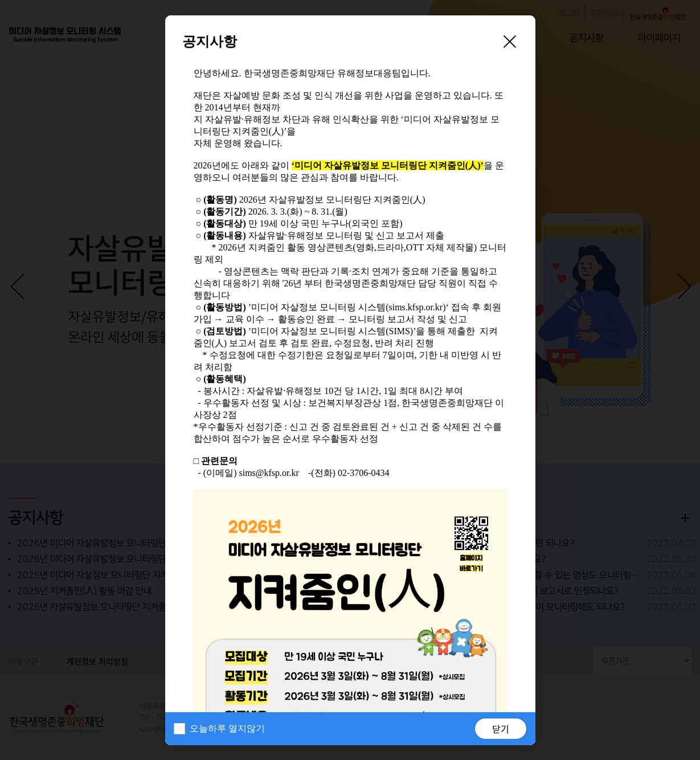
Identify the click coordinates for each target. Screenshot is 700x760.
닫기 (501, 729)
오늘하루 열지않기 (227, 728)
